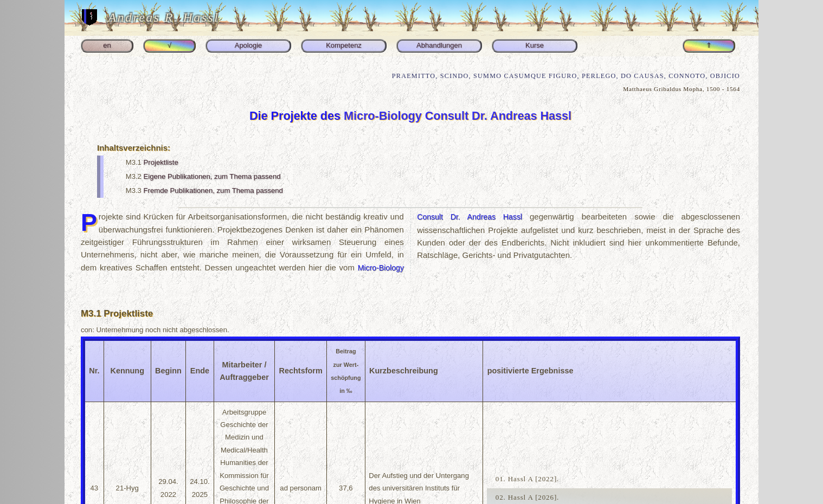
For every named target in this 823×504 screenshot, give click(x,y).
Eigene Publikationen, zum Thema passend (212, 176)
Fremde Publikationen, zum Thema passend (213, 190)
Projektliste (161, 162)
